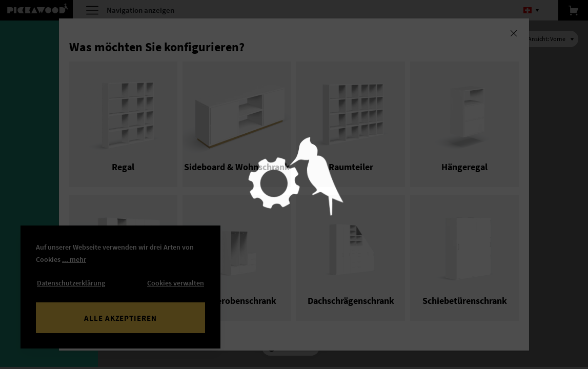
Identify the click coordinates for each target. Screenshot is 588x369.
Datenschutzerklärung (71, 283)
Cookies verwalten (176, 283)
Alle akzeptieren (120, 318)
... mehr (74, 259)
